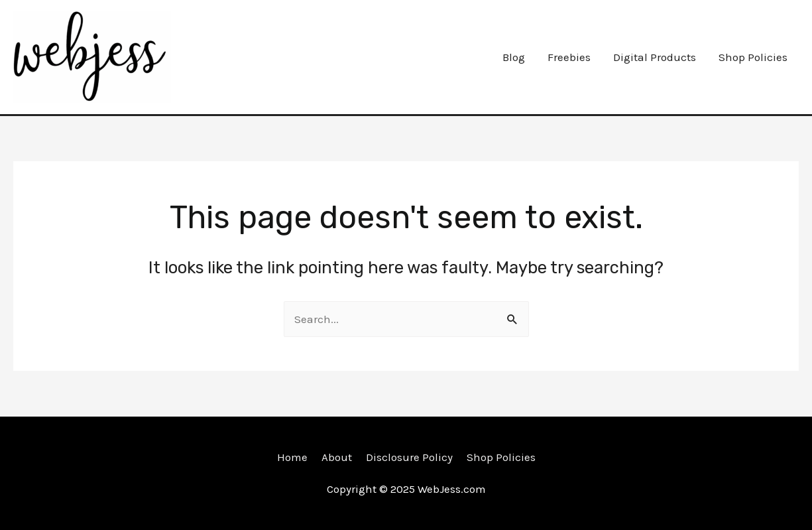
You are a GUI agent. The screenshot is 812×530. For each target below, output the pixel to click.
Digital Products (655, 57)
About (337, 457)
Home (292, 457)
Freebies (569, 57)
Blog (514, 57)
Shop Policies (753, 57)
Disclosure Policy (409, 457)
